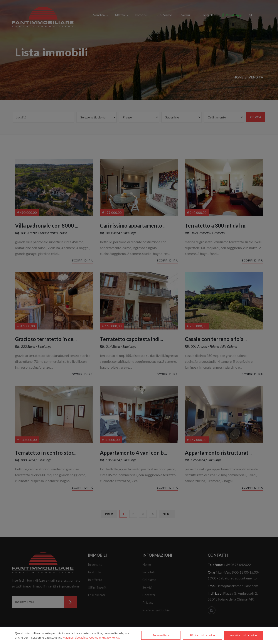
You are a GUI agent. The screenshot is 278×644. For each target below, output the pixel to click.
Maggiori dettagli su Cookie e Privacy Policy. (91, 637)
